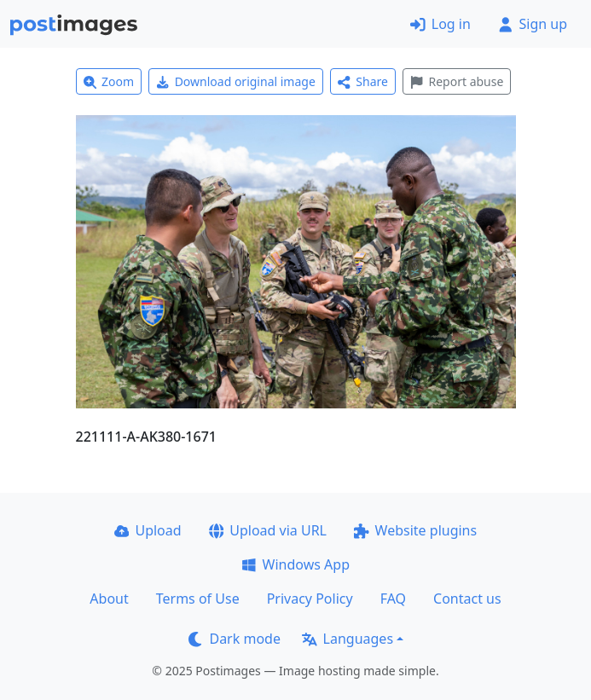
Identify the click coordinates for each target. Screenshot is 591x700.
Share (363, 81)
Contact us (467, 599)
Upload (148, 530)
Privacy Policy (310, 599)
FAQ (393, 599)
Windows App (295, 564)
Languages (348, 639)
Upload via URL (268, 530)
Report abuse (457, 81)
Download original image (236, 81)
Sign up (533, 24)
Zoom (109, 81)
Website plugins (415, 530)
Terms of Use (198, 599)
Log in (440, 24)
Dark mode (235, 639)
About (109, 599)
